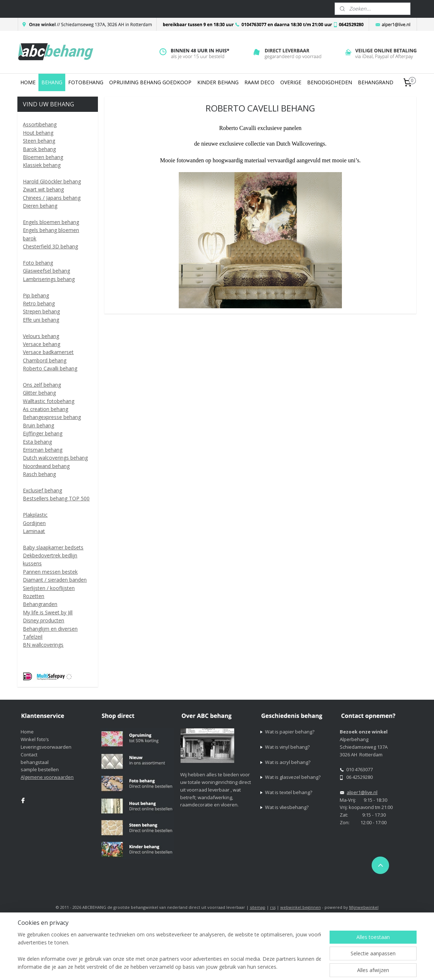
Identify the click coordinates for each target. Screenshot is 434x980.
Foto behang (38, 263)
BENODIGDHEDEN (330, 82)
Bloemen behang (43, 157)
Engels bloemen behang (51, 222)
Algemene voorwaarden (47, 777)
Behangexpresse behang (52, 417)
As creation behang (46, 409)
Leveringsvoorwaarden (46, 747)
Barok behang (39, 149)
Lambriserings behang (49, 279)
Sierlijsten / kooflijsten (49, 588)
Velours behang (41, 336)
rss (273, 907)
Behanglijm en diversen (50, 629)
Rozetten (34, 596)
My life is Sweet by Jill (48, 612)
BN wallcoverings (43, 645)
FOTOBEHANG (86, 82)
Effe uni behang (41, 320)
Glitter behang (39, 393)
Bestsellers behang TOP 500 (56, 498)
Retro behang (39, 303)
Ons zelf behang (42, 385)
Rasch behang (39, 474)
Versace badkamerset (48, 352)
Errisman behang (43, 450)
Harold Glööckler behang (52, 181)
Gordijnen (34, 523)
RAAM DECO (259, 82)
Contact (29, 755)
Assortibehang (40, 124)
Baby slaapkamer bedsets (53, 547)
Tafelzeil (33, 637)
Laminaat (34, 531)
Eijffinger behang (43, 433)
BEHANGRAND (376, 82)
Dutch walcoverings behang (55, 458)
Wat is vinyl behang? (287, 747)
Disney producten (44, 620)
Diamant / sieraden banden (55, 580)
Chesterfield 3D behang (50, 246)
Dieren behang (40, 206)
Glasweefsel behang (46, 271)
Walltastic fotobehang (49, 401)
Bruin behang (38, 425)
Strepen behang (41, 311)
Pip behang (36, 295)
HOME (28, 82)
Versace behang (42, 344)
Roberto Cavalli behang (50, 368)
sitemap (258, 907)
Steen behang (39, 141)
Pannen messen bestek (50, 572)
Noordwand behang (46, 466)
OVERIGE (291, 82)
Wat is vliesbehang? (287, 807)
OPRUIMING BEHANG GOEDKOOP (150, 82)
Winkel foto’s (35, 739)
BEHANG (52, 82)
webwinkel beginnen (301, 907)
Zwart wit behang (43, 189)
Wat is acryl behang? (288, 762)
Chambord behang (45, 360)
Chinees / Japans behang (52, 198)
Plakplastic (35, 515)
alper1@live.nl (362, 792)
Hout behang (38, 133)
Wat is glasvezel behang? (293, 777)
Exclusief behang (42, 490)
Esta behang (37, 442)
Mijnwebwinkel (364, 907)
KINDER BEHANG (218, 82)
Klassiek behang (42, 165)
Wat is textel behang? (289, 792)
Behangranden (40, 604)
